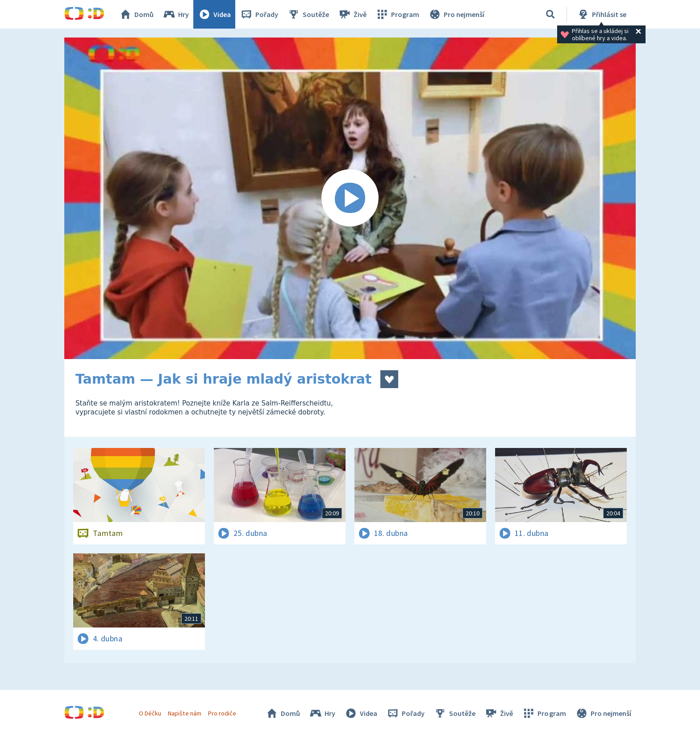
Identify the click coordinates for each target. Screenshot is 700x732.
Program (397, 14)
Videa (214, 14)
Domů (136, 14)
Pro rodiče (222, 713)
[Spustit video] (350, 198)
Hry (176, 14)
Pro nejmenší (456, 14)
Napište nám (184, 713)
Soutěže (308, 14)
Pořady (259, 14)
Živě (352, 14)
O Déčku (150, 713)
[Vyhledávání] (550, 14)
